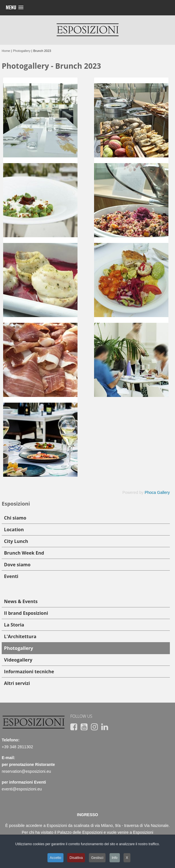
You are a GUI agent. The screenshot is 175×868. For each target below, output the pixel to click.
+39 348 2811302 (17, 747)
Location (14, 530)
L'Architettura (20, 636)
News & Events (21, 601)
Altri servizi (17, 683)
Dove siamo (17, 565)
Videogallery (18, 660)
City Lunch (16, 541)
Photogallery (19, 648)
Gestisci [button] (97, 858)
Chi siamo (15, 518)
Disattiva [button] (76, 858)
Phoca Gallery (157, 492)
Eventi (11, 576)
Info (115, 858)
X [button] (127, 858)
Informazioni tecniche (29, 672)
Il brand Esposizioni (26, 613)
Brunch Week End (24, 553)
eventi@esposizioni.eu (22, 789)
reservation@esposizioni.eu (26, 771)
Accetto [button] (55, 858)
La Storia (14, 625)
